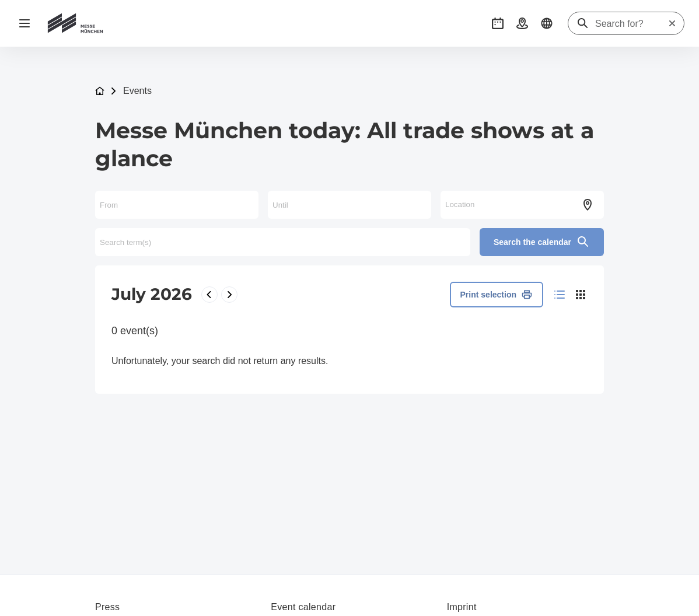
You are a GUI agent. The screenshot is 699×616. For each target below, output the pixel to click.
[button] (498, 23)
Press (107, 607)
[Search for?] (631, 24)
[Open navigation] (25, 23)
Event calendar (303, 607)
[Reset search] (672, 23)
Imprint (462, 607)
